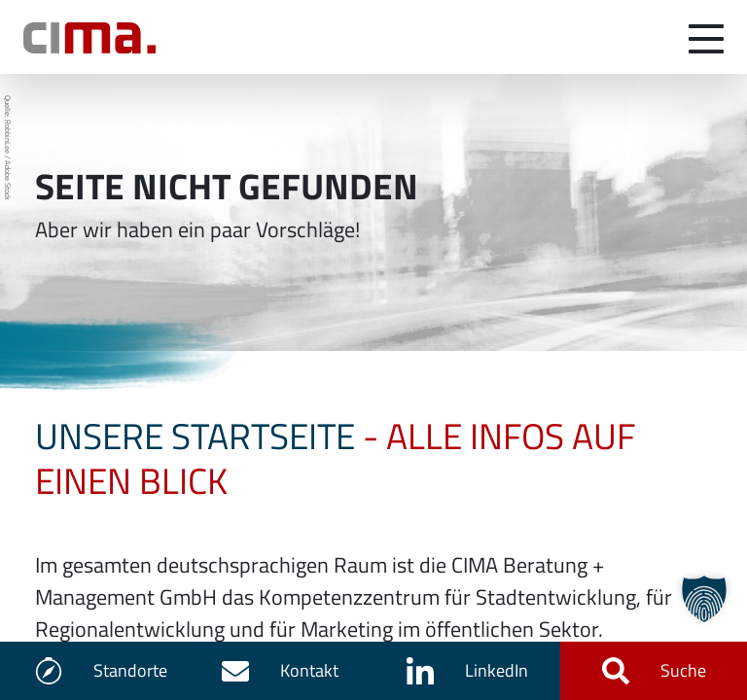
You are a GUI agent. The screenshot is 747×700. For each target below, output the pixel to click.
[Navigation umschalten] (706, 37)
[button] (704, 599)
